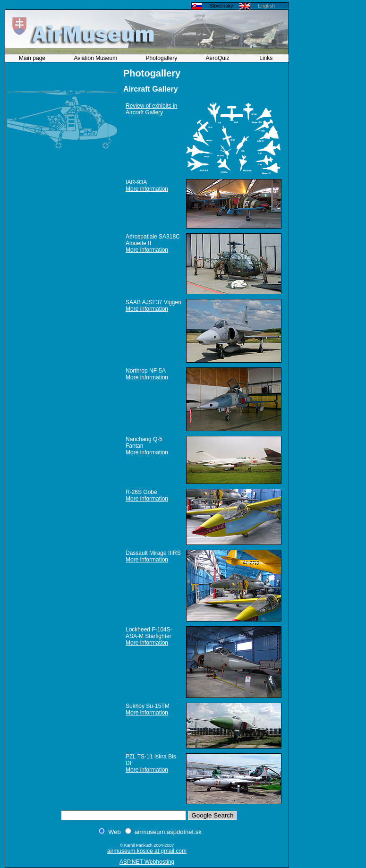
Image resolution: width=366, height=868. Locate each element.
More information (147, 189)
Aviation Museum (96, 58)
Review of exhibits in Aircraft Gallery (151, 109)
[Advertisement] (328, 144)
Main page (33, 58)
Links (266, 58)
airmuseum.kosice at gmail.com (147, 851)
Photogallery (162, 58)
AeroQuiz (218, 58)
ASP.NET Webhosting (147, 862)
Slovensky (221, 6)
